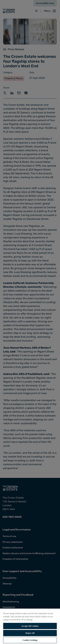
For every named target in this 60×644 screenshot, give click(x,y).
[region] (30, 626)
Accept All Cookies (30, 626)
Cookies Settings (30, 640)
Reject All (30, 633)
